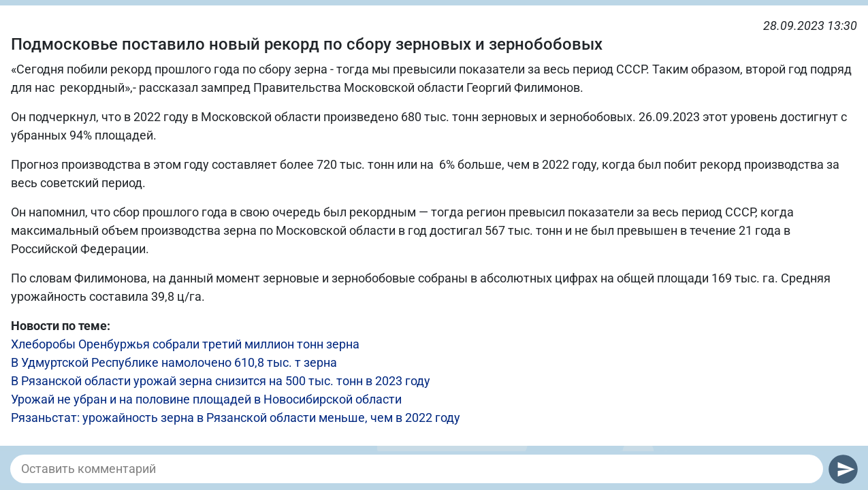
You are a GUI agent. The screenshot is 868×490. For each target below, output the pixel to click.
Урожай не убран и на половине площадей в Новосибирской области (206, 399)
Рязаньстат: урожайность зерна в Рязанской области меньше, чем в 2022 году (236, 418)
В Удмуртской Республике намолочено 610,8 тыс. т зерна (174, 362)
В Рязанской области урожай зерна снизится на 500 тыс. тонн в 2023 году (221, 381)
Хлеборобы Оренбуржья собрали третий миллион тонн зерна (185, 344)
